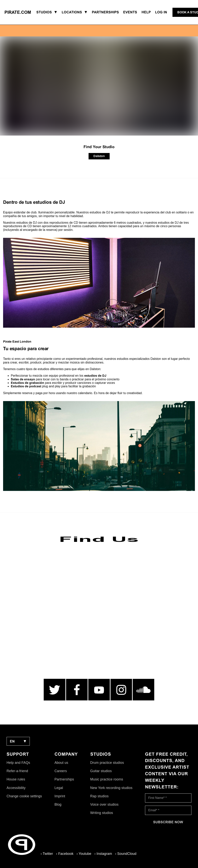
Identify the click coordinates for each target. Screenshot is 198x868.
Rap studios (99, 796)
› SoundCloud (126, 854)
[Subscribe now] (168, 822)
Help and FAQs (18, 763)
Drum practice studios (107, 763)
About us (61, 763)
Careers (61, 771)
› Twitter (47, 854)
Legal (59, 788)
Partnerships (64, 779)
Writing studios (102, 813)
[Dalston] (99, 156)
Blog (58, 804)
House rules (16, 779)
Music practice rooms (107, 779)
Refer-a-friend (17, 771)
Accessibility (16, 788)
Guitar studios (101, 771)
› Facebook (65, 854)
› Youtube (84, 854)
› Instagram (103, 854)
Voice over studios (104, 804)
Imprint (60, 796)
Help (146, 12)
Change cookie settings (24, 796)
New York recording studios (111, 788)
